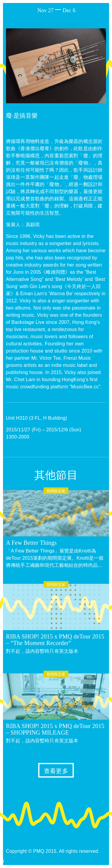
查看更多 (56, 771)
